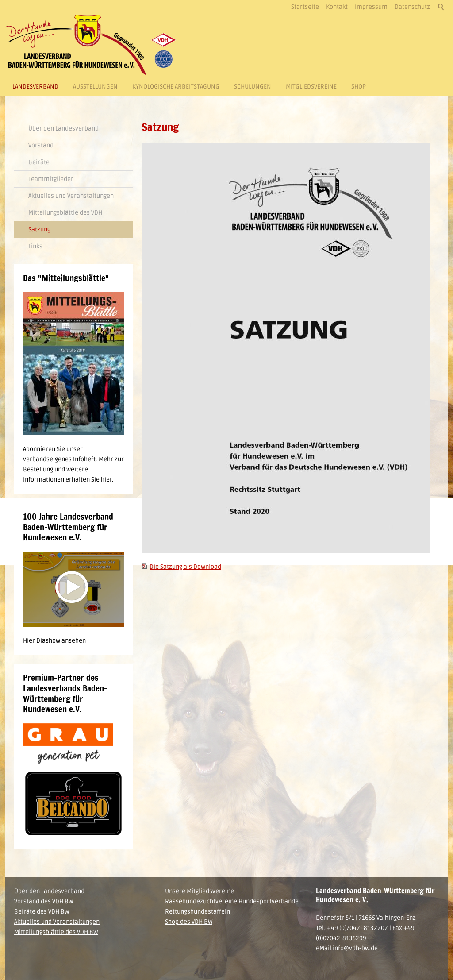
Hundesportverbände (269, 901)
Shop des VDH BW (189, 922)
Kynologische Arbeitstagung (176, 87)
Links (35, 246)
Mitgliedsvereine (311, 87)
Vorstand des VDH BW (44, 901)
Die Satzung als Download (185, 567)
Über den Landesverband (63, 129)
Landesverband (35, 87)
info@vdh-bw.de (355, 948)
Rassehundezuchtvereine (201, 901)
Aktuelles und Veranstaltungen (71, 196)
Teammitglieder (51, 179)
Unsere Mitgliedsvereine (200, 891)
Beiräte (39, 162)
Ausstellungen (95, 87)
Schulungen (253, 87)
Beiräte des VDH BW (42, 912)
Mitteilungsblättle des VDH (65, 213)
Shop (359, 87)
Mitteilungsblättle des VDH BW (56, 932)
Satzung (39, 230)
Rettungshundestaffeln (198, 912)
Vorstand (41, 145)
